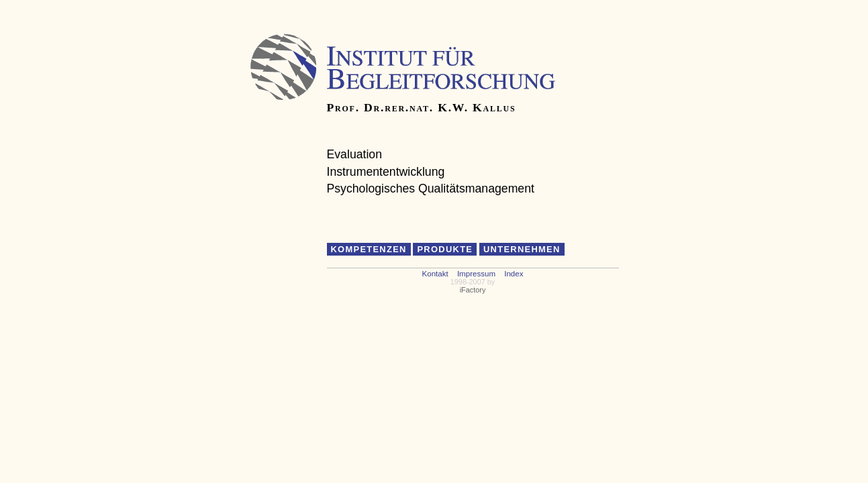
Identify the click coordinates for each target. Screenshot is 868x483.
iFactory (473, 290)
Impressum (476, 274)
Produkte (445, 249)
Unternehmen (522, 249)
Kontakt (435, 274)
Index (514, 274)
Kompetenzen (369, 249)
